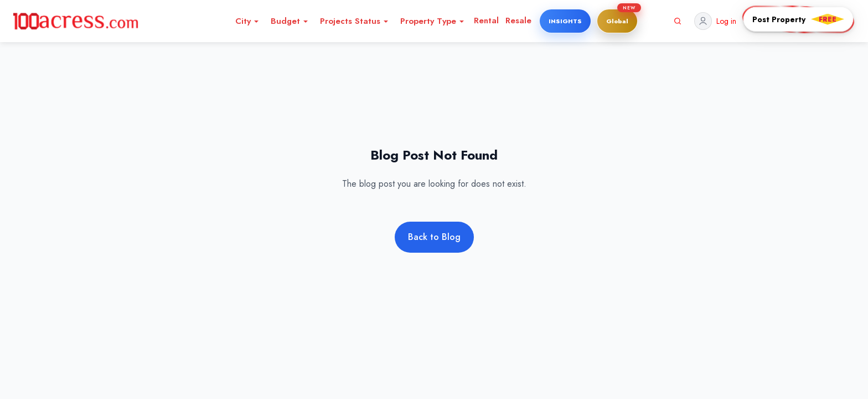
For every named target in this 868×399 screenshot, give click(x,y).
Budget (290, 21)
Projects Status (355, 21)
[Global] (617, 21)
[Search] (678, 21)
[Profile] (715, 21)
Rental (486, 21)
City (247, 21)
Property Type (433, 21)
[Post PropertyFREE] (798, 19)
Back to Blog (434, 237)
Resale (518, 21)
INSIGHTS (565, 21)
